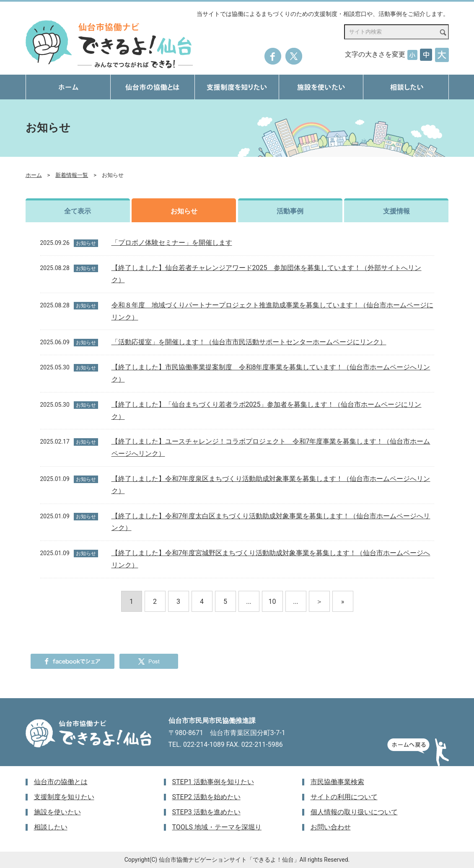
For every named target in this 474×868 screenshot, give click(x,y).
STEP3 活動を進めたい (206, 812)
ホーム (34, 175)
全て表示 (78, 211)
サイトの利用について (344, 797)
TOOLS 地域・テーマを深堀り (217, 827)
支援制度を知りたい (64, 797)
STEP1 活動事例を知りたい (213, 782)
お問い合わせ (331, 827)
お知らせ (184, 211)
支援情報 (396, 211)
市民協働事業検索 (337, 782)
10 (272, 602)
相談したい (51, 827)
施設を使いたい (57, 812)
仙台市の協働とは (61, 782)
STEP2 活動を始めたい (206, 797)
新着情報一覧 (72, 175)
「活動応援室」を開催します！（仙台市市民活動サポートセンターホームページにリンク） (249, 342)
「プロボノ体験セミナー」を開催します (172, 243)
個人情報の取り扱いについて (354, 812)
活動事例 (290, 211)
